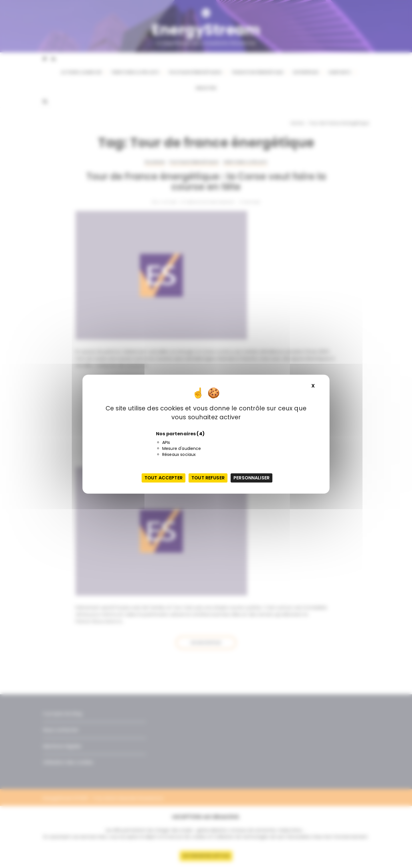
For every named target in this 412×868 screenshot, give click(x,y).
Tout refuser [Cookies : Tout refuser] (208, 478)
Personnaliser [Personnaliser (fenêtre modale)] (251, 478)
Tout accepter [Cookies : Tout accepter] (164, 478)
